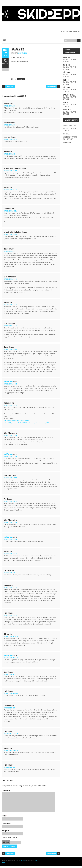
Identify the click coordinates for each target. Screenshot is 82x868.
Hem (5, 40)
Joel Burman (8, 382)
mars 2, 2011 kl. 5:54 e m (11, 326)
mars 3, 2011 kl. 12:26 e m (11, 734)
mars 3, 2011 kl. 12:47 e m (11, 750)
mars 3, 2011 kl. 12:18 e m (11, 708)
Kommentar (6, 791)
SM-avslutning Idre (70, 125)
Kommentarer (5, 65)
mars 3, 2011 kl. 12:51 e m (11, 767)
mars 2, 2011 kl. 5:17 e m (10, 234)
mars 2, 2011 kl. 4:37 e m (11, 139)
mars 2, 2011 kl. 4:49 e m (11, 154)
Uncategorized (22, 53)
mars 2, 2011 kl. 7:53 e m (10, 435)
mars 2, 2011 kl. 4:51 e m (10, 171)
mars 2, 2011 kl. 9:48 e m (11, 615)
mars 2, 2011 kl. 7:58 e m (10, 456)
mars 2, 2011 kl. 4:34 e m (11, 106)
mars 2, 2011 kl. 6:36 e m (10, 384)
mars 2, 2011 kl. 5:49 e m (11, 305)
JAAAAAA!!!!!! (17, 49)
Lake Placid (67, 142)
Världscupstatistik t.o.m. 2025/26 (70, 138)
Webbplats (5, 831)
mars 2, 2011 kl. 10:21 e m (11, 636)
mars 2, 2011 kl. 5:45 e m (11, 279)
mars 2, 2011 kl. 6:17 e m (10, 349)
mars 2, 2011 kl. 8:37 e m (10, 522)
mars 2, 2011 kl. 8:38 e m (10, 539)
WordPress (23, 860)
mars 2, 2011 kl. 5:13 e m (10, 211)
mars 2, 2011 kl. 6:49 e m (11, 405)
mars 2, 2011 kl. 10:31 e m (11, 674)
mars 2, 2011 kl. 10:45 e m (11, 693)
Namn (4, 816)
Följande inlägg (52, 86)
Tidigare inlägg (10, 86)
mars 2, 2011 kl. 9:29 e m (11, 587)
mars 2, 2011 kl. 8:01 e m (10, 478)
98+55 (6, 842)
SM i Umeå (66, 134)
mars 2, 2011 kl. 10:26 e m (11, 658)
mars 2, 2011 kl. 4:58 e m (11, 190)
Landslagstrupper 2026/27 (70, 61)
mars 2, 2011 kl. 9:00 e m (11, 573)
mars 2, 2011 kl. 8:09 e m (11, 501)
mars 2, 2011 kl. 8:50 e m (11, 554)
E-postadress (7, 823)
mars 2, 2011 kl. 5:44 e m (11, 251)
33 (5, 61)
